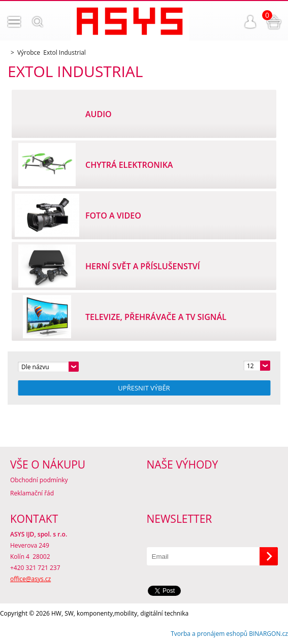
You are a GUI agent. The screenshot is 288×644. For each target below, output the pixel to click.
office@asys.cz (30, 579)
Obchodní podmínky (39, 480)
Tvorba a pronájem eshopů (209, 634)
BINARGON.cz (268, 634)
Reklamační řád (32, 493)
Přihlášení (250, 22)
